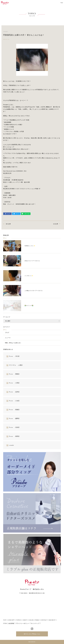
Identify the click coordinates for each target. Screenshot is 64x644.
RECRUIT (52, 620)
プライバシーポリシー (22, 623)
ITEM (5, 624)
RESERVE (32, 642)
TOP (5, 620)
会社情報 (11, 623)
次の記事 (56, 224)
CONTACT (44, 620)
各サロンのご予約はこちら (32, 634)
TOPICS (19, 620)
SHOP (25, 620)
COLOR (31, 620)
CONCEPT (11, 620)
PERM (37, 620)
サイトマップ (35, 623)
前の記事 (8, 224)
